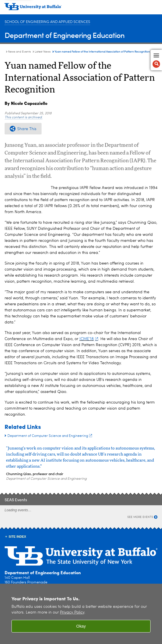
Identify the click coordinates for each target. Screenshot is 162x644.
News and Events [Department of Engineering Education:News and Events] (19, 52)
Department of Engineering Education (65, 35)
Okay (81, 626)
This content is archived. (24, 117)
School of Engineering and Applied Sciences (47, 22)
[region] (81, 614)
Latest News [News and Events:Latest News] (43, 52)
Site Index (17, 537)
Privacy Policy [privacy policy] (72, 613)
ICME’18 (89, 339)
